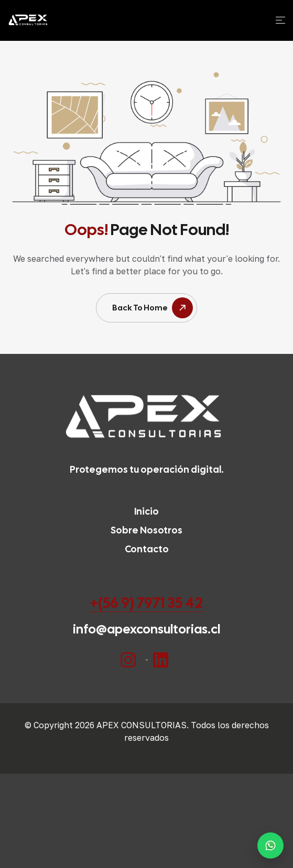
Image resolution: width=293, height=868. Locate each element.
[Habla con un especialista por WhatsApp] (270, 845)
